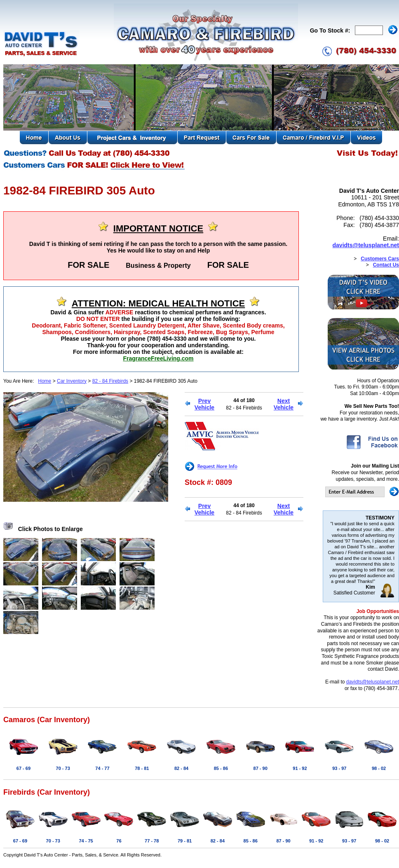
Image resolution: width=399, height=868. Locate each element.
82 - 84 (181, 768)
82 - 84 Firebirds (110, 381)
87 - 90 (261, 768)
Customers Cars (380, 259)
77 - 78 (152, 841)
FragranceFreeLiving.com (158, 358)
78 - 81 (142, 768)
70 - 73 (63, 768)
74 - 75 (86, 841)
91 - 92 (300, 768)
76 (119, 841)
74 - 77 (102, 768)
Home (45, 381)
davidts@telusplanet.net (366, 245)
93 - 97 (339, 768)
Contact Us (386, 265)
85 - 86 (221, 768)
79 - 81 (185, 841)
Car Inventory (72, 381)
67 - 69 (23, 768)
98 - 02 (379, 768)
